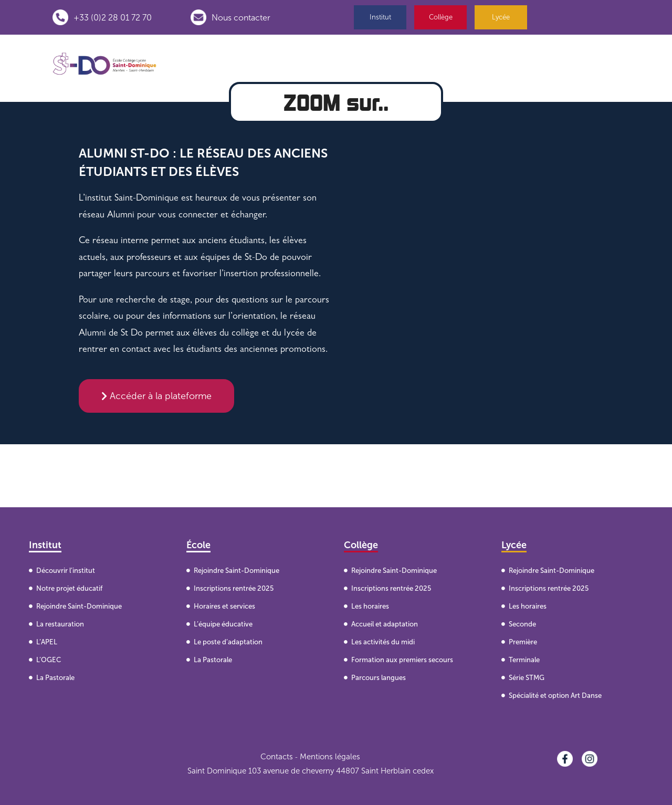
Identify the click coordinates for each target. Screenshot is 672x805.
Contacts (277, 757)
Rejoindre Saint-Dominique (79, 606)
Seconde (522, 624)
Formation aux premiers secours (402, 660)
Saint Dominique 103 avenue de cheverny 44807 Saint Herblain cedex (311, 771)
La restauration (60, 624)
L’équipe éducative (223, 624)
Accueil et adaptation (385, 624)
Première (523, 642)
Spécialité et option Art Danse (555, 696)
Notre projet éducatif (69, 588)
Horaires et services (224, 606)
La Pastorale (55, 678)
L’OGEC (49, 660)
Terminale (524, 660)
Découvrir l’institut (66, 571)
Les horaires (370, 606)
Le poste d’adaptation (228, 642)
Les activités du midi (383, 642)
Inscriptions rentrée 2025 (234, 588)
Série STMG (527, 678)
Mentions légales (330, 757)
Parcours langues (379, 678)
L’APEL (47, 642)
